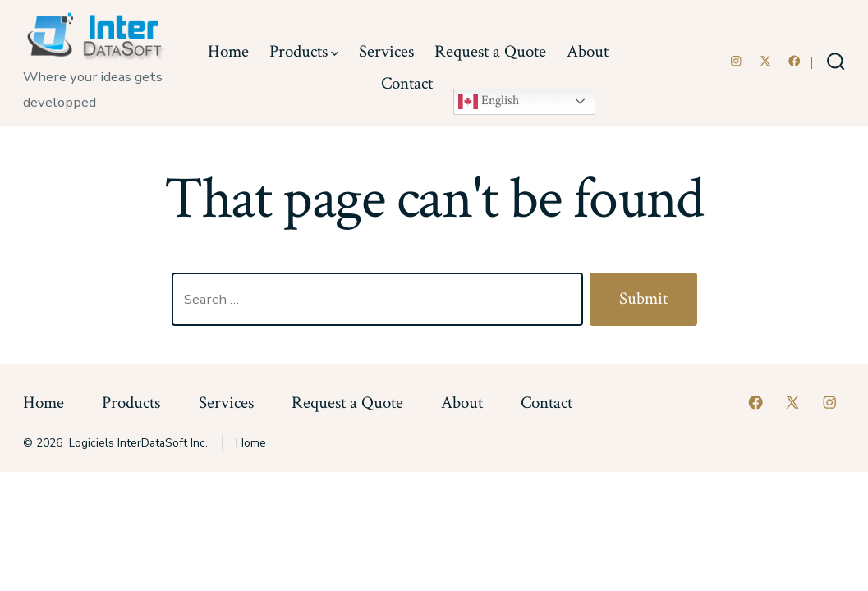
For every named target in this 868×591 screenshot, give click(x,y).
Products (304, 51)
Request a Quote (490, 51)
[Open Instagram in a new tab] (736, 61)
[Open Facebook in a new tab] (795, 61)
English (489, 102)
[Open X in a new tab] (765, 61)
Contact (407, 83)
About (588, 51)
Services (386, 51)
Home (228, 51)
